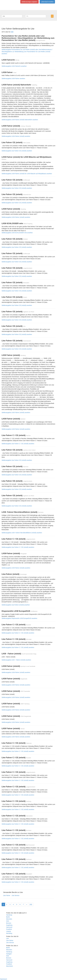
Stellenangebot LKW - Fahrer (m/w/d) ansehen (16, 660)
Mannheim (9, 966)
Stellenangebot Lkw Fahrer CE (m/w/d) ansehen (17, 151)
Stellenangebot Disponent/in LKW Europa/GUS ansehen (19, 618)
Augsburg (9, 925)
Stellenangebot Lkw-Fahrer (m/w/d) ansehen (16, 605)
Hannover (9, 927)
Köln (8, 921)
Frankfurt (9, 929)
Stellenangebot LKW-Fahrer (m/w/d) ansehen (16, 136)
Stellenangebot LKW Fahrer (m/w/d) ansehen (16, 413)
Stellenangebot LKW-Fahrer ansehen (13, 79)
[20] (31, 904)
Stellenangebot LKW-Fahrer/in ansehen (14, 66)
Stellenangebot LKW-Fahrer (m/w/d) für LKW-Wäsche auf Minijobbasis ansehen (27, 174)
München (9, 919)
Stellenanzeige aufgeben (29, 2)
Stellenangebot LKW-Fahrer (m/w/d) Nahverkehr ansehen (20, 120)
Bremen (9, 923)
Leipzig (8, 931)
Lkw (7, 938)
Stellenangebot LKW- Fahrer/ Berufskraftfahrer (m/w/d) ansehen (22, 533)
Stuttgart (9, 954)
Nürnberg (9, 933)
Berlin (8, 917)
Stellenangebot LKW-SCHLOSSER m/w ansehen (17, 233)
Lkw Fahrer (7, 895)
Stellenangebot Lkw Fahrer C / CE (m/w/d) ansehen (18, 444)
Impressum (4, 979)
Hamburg (9, 915)
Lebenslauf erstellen (47, 2)
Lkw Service (15, 895)
